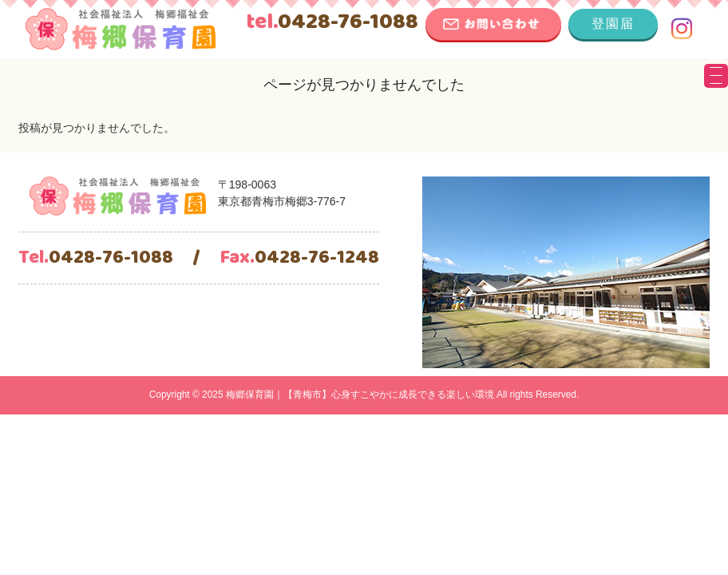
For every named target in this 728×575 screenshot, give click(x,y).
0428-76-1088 (332, 22)
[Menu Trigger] (716, 76)
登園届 (613, 24)
